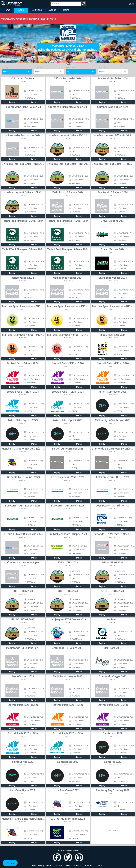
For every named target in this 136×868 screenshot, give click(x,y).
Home (7, 10)
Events (21, 10)
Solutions (37, 10)
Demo (66, 10)
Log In (132, 4)
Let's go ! (51, 19)
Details (34, 102)
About (52, 10)
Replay (12, 102)
